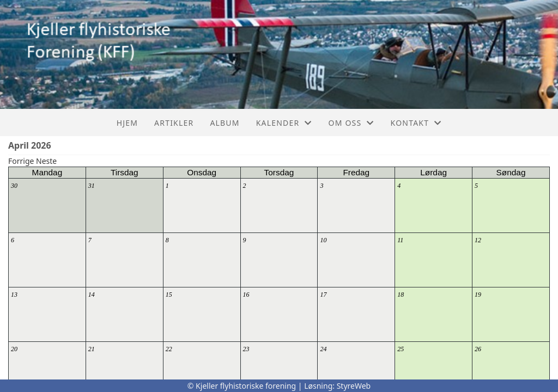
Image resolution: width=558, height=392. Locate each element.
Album (225, 123)
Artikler (174, 123)
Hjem (127, 123)
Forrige (21, 161)
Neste (46, 161)
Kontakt (416, 123)
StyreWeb (354, 386)
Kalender (284, 123)
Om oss (351, 123)
